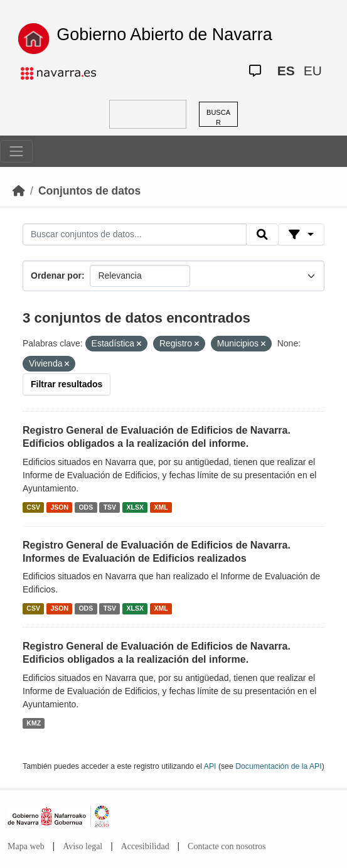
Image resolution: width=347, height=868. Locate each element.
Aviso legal (83, 846)
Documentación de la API (279, 766)
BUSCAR (218, 118)
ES (286, 71)
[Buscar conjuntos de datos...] (135, 235)
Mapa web (26, 846)
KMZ (34, 723)
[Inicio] (19, 191)
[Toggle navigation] (16, 151)
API (210, 766)
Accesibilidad (145, 846)
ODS (86, 507)
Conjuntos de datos (89, 191)
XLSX (135, 507)
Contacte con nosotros (227, 846)
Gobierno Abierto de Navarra (164, 35)
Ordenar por (56, 276)
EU (313, 71)
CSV (33, 507)
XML (161, 507)
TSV (110, 507)
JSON (59, 507)
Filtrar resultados (67, 384)
